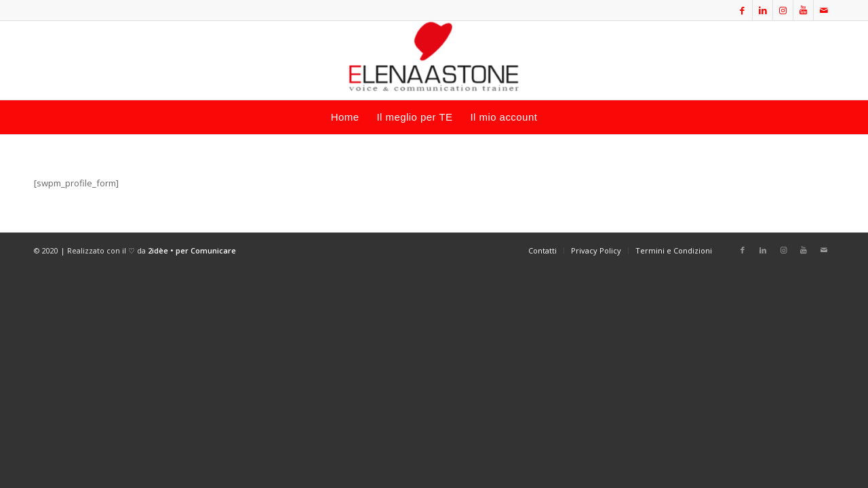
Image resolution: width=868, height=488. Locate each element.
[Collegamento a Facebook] (742, 10)
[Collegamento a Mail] (824, 10)
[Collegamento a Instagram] (783, 10)
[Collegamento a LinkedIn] (763, 10)
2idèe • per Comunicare (192, 250)
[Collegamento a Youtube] (803, 10)
